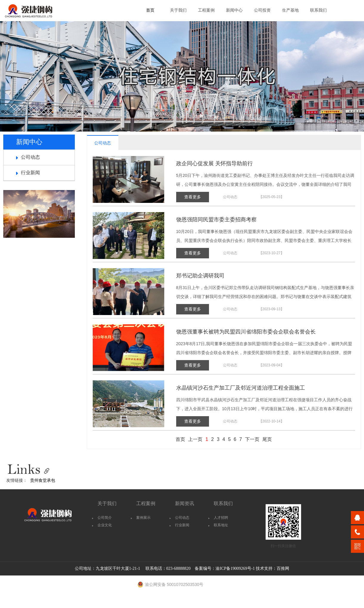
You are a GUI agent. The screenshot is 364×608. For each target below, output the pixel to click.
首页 (150, 10)
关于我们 (178, 10)
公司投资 (262, 10)
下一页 (252, 439)
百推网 (283, 568)
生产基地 (290, 10)
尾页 (267, 439)
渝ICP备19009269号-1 (235, 568)
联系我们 (318, 10)
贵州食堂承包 (43, 480)
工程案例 (206, 10)
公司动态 (30, 157)
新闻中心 (234, 10)
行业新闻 (30, 173)
